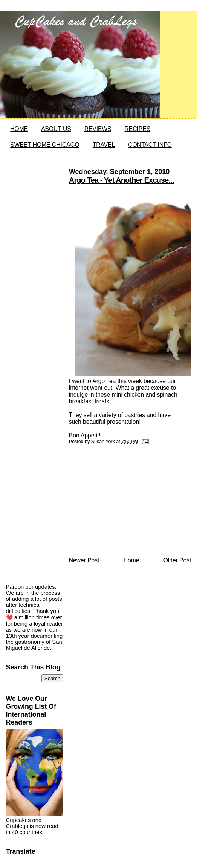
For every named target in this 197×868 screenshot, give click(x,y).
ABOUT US (56, 129)
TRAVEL (104, 145)
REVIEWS (98, 129)
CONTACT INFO (150, 145)
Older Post (177, 560)
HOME (19, 129)
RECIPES (137, 129)
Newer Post (84, 560)
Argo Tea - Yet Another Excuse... (121, 180)
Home (131, 560)
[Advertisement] (125, 503)
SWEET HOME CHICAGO (45, 145)
